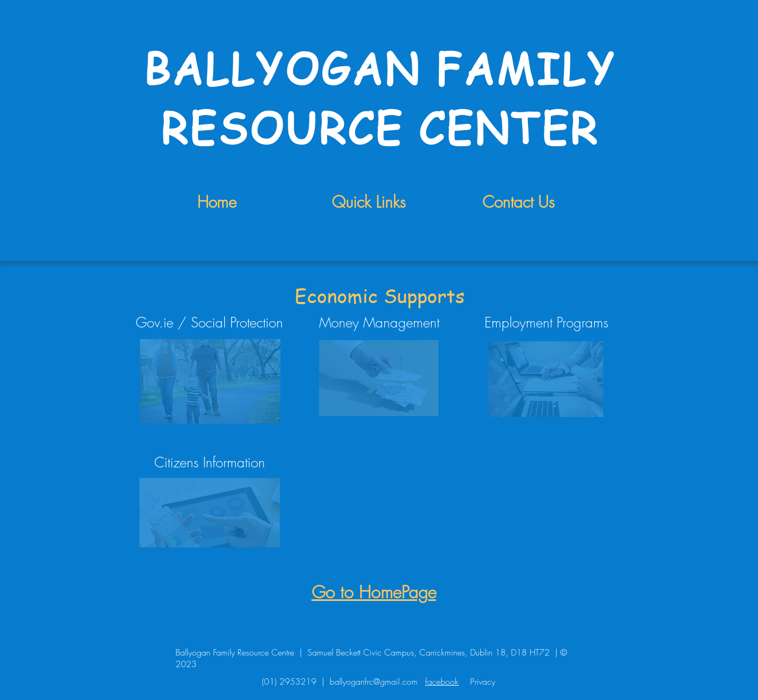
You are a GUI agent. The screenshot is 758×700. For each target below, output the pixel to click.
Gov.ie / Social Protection (209, 323)
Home (217, 202)
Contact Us (518, 202)
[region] (209, 380)
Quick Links (369, 202)
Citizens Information (210, 463)
